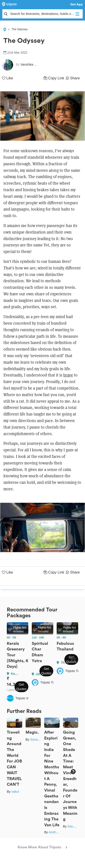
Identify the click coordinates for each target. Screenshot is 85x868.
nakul (15, 792)
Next (73, 659)
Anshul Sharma (59, 832)
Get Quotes (21, 687)
